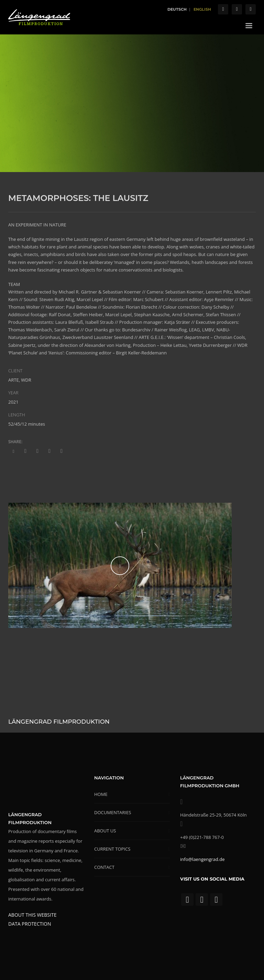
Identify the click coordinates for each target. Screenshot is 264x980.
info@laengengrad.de (202, 859)
